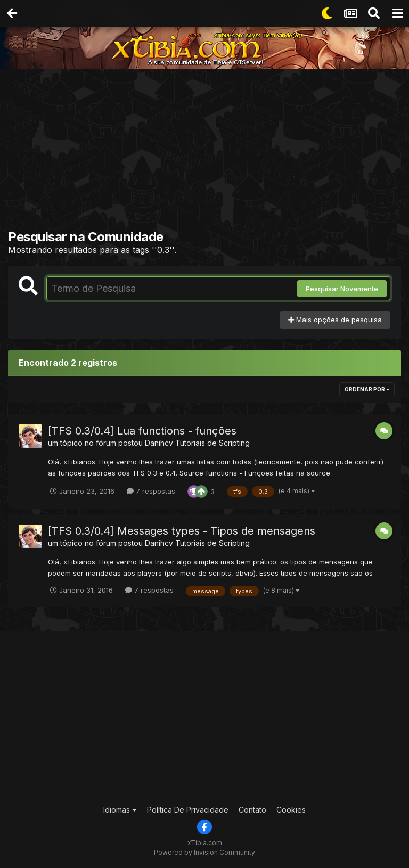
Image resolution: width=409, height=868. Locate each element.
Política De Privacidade (188, 810)
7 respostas (151, 491)
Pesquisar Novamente (342, 289)
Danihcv (159, 443)
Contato (252, 810)
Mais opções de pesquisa (335, 320)
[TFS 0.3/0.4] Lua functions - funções (142, 431)
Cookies (291, 810)
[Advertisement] (208, 152)
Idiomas (120, 810)
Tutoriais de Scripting (212, 443)
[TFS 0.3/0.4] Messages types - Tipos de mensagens (182, 531)
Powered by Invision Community (204, 852)
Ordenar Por (367, 389)
